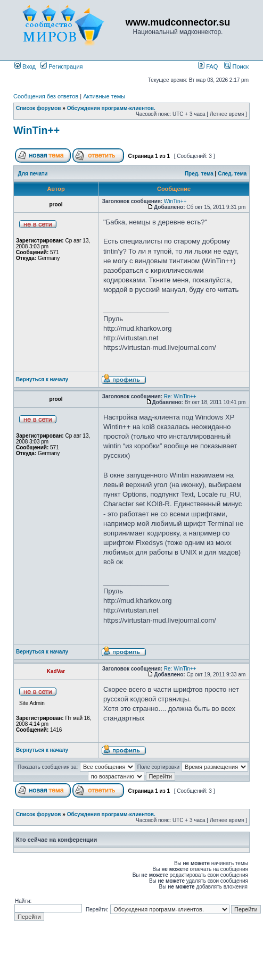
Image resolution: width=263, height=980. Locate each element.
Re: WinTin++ (180, 396)
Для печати (33, 174)
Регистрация (61, 66)
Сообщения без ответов (46, 96)
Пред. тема (199, 174)
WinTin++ (36, 130)
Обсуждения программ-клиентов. (111, 108)
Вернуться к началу (42, 379)
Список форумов (39, 108)
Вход (25, 66)
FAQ (208, 66)
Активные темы (104, 96)
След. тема (232, 174)
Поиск (236, 66)
